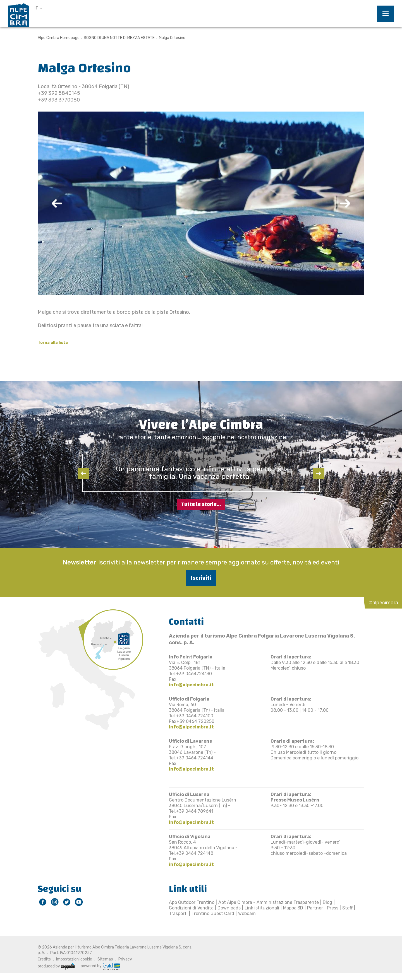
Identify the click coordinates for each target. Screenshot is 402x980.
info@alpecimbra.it (191, 685)
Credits (44, 959)
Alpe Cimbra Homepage (59, 38)
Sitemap (105, 959)
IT (36, 8)
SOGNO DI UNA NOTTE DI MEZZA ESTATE (119, 38)
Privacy (125, 959)
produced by (56, 966)
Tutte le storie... (201, 504)
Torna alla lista (53, 343)
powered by (100, 966)
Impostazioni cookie (74, 959)
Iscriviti (201, 578)
